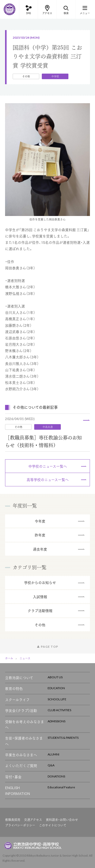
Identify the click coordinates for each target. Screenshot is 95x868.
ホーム (9, 658)
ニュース (25, 658)
